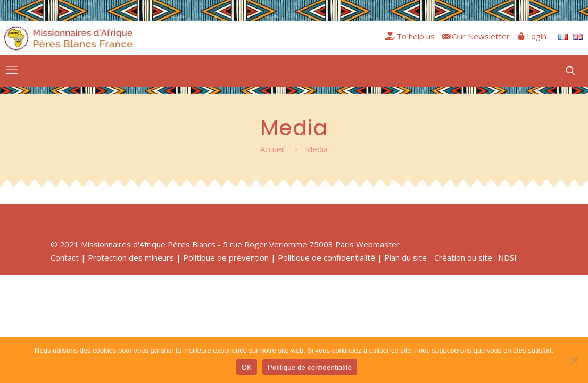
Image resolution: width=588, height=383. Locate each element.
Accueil (272, 149)
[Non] (575, 360)
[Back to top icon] (527, 227)
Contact (65, 257)
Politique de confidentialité (326, 257)
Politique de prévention (226, 257)
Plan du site (405, 257)
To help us (416, 36)
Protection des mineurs (131, 257)
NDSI (507, 257)
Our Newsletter (481, 36)
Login (537, 36)
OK (247, 367)
